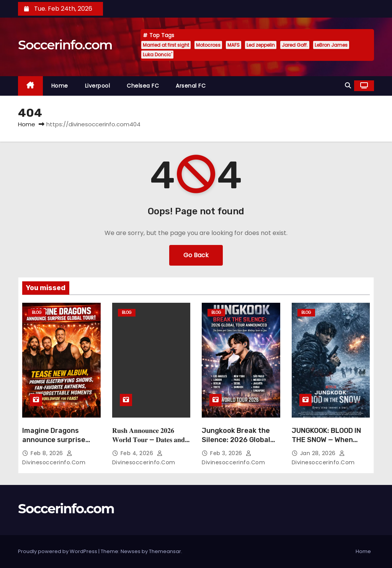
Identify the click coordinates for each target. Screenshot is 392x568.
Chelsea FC (143, 86)
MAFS (234, 45)
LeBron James (331, 45)
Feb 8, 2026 (48, 453)
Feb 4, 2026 (138, 453)
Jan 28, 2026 (319, 453)
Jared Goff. (295, 45)
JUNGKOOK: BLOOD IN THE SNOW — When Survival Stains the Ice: (331, 440)
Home (60, 86)
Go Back (196, 255)
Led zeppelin (261, 45)
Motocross (208, 45)
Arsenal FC (191, 86)
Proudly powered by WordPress (58, 551)
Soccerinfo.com (65, 45)
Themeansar (165, 551)
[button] (348, 86)
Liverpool (98, 86)
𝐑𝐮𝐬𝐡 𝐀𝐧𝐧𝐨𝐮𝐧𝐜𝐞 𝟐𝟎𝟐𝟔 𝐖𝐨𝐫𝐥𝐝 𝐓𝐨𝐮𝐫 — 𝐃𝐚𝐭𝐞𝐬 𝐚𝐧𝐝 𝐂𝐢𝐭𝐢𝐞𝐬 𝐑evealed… (149, 440)
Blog (37, 313)
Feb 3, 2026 (227, 453)
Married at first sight (166, 45)
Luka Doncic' (157, 55)
